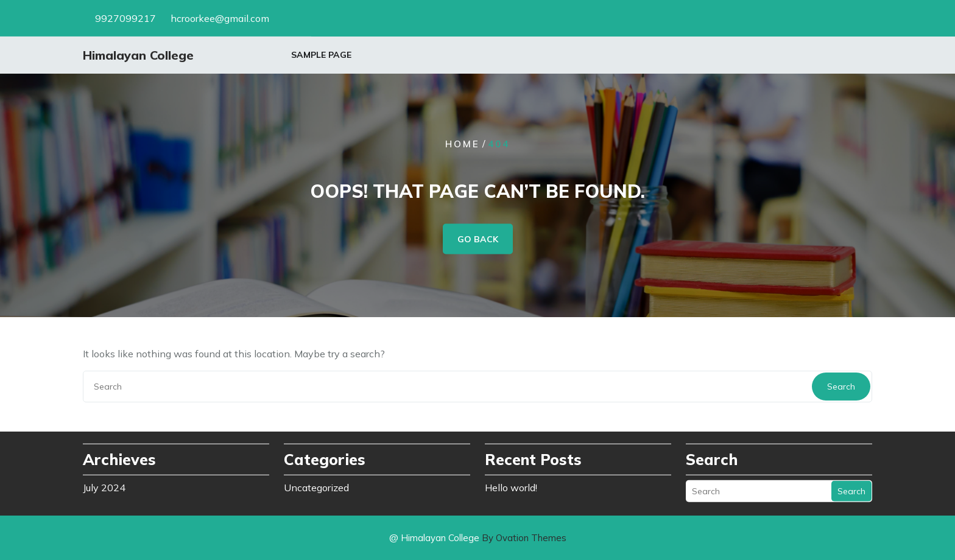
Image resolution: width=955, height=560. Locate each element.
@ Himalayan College (478, 538)
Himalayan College (138, 56)
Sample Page (321, 55)
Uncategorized (316, 486)
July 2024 (104, 486)
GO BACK (478, 239)
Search (841, 387)
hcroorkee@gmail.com (220, 18)
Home (463, 144)
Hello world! (511, 486)
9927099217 (125, 18)
